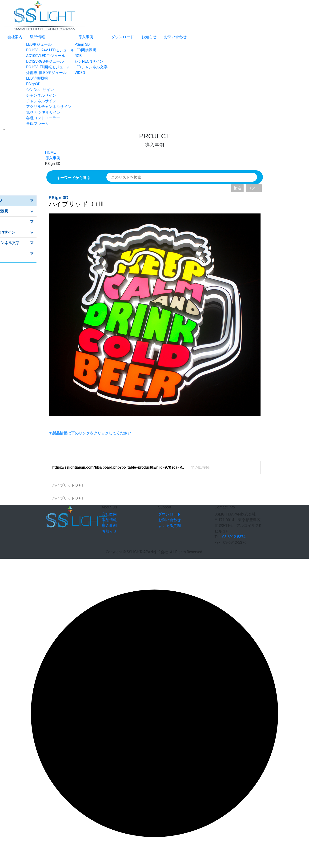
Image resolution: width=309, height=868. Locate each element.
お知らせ (149, 37)
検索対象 (106, 173)
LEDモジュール (39, 44)
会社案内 (15, 37)
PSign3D (33, 84)
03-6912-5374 (234, 537)
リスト (254, 188)
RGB (78, 56)
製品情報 (37, 37)
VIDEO (80, 73)
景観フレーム (37, 124)
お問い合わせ (175, 37)
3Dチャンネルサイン (44, 112)
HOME (50, 152)
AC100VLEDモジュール (46, 56)
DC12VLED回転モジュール (48, 67)
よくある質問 (169, 526)
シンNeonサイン (40, 90)
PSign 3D (82, 44)
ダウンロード (123, 37)
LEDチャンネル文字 (91, 67)
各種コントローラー (43, 118)
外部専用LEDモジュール (46, 73)
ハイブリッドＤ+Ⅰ (65, 483)
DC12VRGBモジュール (45, 61)
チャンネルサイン (41, 95)
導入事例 (86, 37)
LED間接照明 (37, 78)
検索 (237, 188)
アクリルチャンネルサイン (49, 107)
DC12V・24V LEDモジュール (50, 50)
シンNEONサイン (89, 61)
